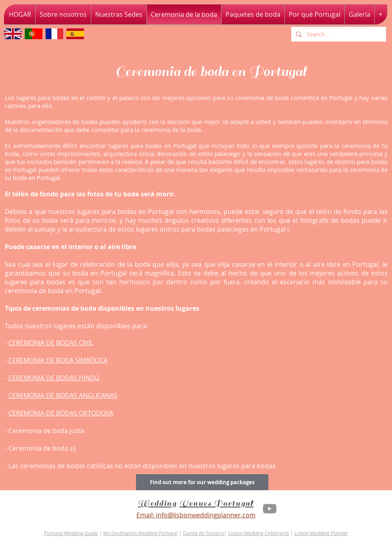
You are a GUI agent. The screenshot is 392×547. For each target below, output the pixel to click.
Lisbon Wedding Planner (321, 533)
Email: (145, 515)
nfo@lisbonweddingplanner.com (207, 515)
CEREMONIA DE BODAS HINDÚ (54, 378)
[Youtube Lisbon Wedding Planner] (270, 509)
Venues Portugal (217, 503)
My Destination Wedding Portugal (140, 533)
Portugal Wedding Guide (71, 533)
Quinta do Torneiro (204, 533)
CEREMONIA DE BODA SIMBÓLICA (58, 360)
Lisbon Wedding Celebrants (259, 533)
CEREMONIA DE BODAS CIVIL (51, 343)
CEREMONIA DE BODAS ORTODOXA (61, 413)
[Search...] (338, 34)
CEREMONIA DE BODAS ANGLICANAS (63, 395)
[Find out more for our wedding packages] (202, 482)
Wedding (158, 503)
